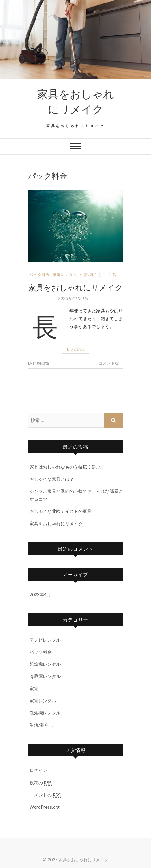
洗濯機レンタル (45, 713)
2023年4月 (40, 594)
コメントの (45, 795)
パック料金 (40, 275)
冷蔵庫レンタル (45, 676)
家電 (34, 689)
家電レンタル (65, 275)
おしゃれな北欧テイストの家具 (61, 511)
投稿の (41, 783)
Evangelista (38, 363)
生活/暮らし (91, 275)
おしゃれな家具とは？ (52, 479)
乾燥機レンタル (45, 664)
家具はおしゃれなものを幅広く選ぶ (65, 467)
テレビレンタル (45, 640)
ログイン (38, 770)
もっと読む (75, 349)
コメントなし (111, 363)
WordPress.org (45, 807)
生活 (113, 275)
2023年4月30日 (73, 298)
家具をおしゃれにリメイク (76, 101)
